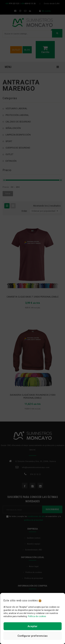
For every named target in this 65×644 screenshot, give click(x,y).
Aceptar (32, 626)
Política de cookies (37, 616)
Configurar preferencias (32, 636)
